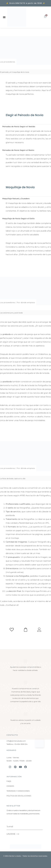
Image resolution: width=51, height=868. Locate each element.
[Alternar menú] (4, 17)
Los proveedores (8, 62)
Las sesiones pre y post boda (11, 313)
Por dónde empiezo (26, 302)
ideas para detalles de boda (27, 549)
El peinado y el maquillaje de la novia (15, 72)
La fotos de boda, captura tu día (13, 479)
